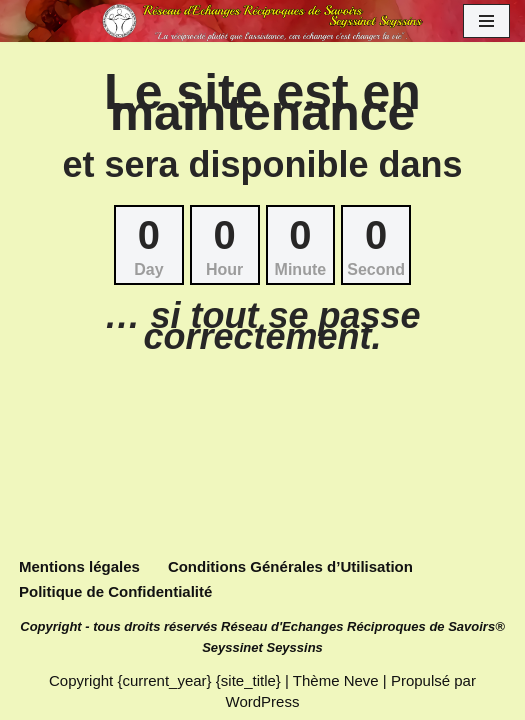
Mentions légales (79, 566)
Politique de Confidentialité (115, 591)
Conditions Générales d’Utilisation (290, 566)
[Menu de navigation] (486, 21)
